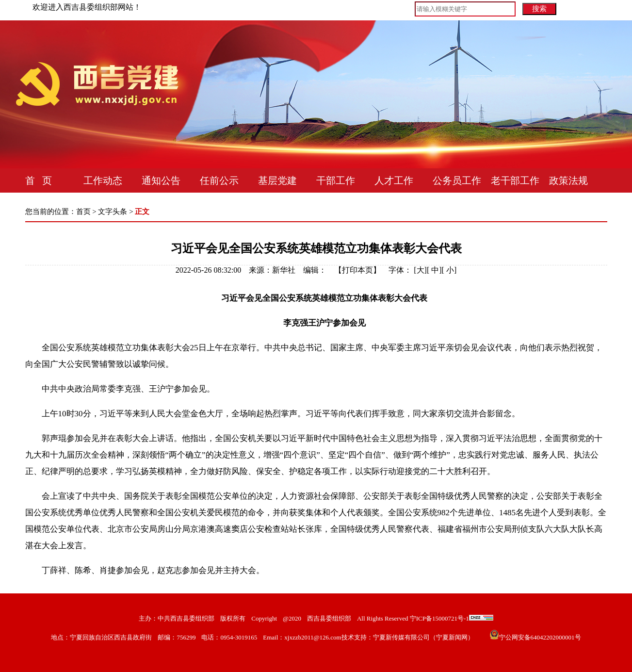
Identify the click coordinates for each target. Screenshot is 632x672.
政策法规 (568, 180)
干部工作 (336, 180)
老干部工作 (515, 180)
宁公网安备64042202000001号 (540, 637)
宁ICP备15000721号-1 (438, 618)
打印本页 (357, 270)
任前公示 (219, 180)
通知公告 (161, 180)
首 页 (39, 180)
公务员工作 (457, 180)
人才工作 (394, 180)
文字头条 (113, 212)
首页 (83, 212)
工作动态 (103, 180)
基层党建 (277, 180)
